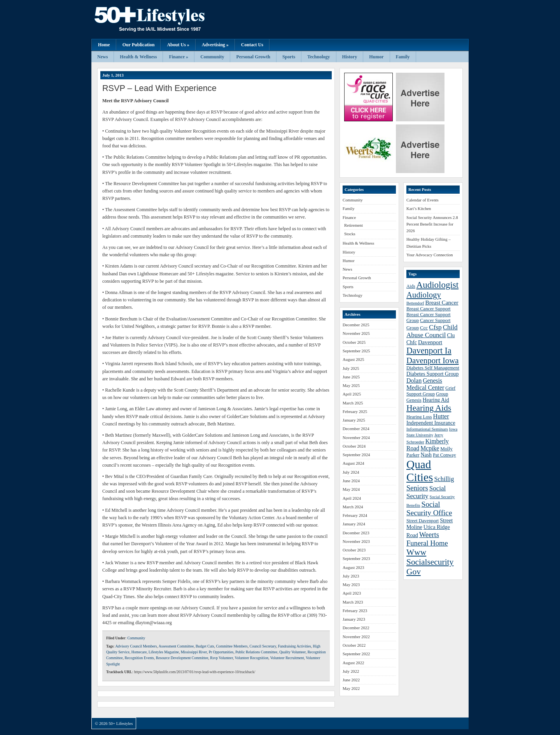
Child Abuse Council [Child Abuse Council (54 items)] (432, 331)
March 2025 (353, 403)
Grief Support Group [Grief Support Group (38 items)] (431, 391)
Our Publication (139, 45)
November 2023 (356, 541)
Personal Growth (253, 57)
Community (212, 57)
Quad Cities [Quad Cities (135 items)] (420, 471)
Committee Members (232, 646)
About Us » (178, 45)
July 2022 (351, 671)
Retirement (353, 225)
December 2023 (356, 533)
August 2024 (353, 463)
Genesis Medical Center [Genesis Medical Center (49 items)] (425, 384)
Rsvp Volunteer (221, 658)
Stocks (350, 234)
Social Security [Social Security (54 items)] (426, 492)
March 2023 (353, 602)
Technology (318, 57)
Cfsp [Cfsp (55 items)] (435, 327)
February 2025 (355, 411)
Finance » (178, 57)
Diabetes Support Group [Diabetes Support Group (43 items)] (432, 374)
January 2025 (354, 420)
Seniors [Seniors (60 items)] (417, 488)
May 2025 (351, 385)
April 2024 (352, 498)
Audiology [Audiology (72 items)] (424, 295)
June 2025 (351, 377)
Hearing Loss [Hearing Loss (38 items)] (419, 417)
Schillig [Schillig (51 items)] (444, 479)
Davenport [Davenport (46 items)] (430, 342)
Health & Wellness (138, 57)
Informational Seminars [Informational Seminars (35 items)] (427, 429)
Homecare (139, 652)
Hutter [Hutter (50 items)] (441, 416)
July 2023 (351, 576)
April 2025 (352, 394)
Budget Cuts (205, 646)
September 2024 (356, 455)
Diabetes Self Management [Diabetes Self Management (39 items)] (433, 368)
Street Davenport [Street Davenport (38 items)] (423, 521)
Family (403, 57)
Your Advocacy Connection (430, 255)
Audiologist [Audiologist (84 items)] (438, 285)
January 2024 (354, 524)
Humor (376, 57)
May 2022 (351, 688)
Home (104, 45)
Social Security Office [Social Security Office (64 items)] (429, 508)
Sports (289, 57)
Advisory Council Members (136, 646)
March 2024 (353, 507)
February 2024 (355, 515)
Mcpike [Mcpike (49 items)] (430, 448)
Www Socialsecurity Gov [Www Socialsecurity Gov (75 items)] (430, 562)
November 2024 (356, 437)
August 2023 (353, 567)
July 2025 (351, 368)
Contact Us (252, 45)
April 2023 (352, 593)
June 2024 (351, 481)
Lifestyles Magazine (164, 652)
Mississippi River (194, 652)
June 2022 (351, 680)
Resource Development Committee (182, 658)
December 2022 (356, 628)
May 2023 (351, 584)
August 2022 (353, 663)
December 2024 (356, 429)
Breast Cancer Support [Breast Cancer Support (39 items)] (429, 309)
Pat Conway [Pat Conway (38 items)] (444, 455)
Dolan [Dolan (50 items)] (414, 381)
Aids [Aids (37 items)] (411, 286)
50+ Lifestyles (169, 19)
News (102, 57)
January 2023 (354, 619)
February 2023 (355, 611)
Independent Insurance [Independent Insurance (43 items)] (431, 423)
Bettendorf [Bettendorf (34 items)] (415, 303)
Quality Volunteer (292, 652)
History (350, 57)
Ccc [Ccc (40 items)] (424, 328)
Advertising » (215, 45)
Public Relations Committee (256, 652)
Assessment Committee (176, 646)
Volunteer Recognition (252, 658)
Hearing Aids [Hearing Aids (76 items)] (429, 408)
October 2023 (354, 550)
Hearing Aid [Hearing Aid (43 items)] (436, 400)
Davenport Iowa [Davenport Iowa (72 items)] (432, 360)
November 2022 (356, 637)
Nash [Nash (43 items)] (426, 455)
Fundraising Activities (295, 646)
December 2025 (356, 325)
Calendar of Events (423, 200)
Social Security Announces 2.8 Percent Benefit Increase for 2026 (432, 224)
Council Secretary (263, 646)
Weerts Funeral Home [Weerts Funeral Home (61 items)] (427, 539)
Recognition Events (139, 658)
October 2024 (354, 446)
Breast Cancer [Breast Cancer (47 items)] (442, 303)
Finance (349, 217)
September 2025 (356, 351)
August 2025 (353, 359)
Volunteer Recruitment (287, 658)
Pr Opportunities (221, 652)
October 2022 (354, 645)
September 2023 (356, 558)
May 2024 (351, 489)
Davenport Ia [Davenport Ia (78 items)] (429, 351)
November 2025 (356, 333)
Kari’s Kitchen (419, 208)
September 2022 (356, 654)
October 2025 (354, 342)
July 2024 (351, 472)
